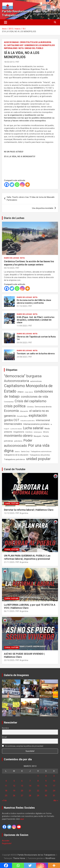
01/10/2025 (22, 306)
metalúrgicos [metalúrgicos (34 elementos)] (38, 432)
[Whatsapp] (17, 185)
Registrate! (7, 843)
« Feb (4, 801)
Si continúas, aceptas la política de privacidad (23, 746)
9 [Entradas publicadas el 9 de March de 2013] (46, 781)
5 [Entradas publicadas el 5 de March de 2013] (14, 781)
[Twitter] (12, 185)
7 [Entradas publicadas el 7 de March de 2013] (30, 781)
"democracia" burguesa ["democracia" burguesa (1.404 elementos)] (23, 376)
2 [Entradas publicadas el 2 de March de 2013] (46, 776)
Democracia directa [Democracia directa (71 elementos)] (43, 407)
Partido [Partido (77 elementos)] (46, 436)
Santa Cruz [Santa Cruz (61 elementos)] (25, 451)
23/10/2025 (9, 660)
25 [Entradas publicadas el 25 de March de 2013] (6, 796)
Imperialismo (11, 48)
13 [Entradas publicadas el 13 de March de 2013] (22, 786)
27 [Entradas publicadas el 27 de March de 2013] (22, 796)
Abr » (56, 801)
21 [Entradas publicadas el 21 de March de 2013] (30, 791)
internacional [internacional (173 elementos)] (43, 420)
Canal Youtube (12, 503)
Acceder (6, 841)
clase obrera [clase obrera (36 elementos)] (29, 392)
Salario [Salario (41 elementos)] (17, 452)
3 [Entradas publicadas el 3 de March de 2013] (54, 776)
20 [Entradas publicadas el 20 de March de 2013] (22, 791)
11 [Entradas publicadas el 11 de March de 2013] (6, 786)
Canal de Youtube (15, 469)
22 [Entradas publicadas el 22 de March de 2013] (38, 791)
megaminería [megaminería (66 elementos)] (19, 432)
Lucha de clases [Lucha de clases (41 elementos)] (16, 429)
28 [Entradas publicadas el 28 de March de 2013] (30, 796)
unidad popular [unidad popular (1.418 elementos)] (38, 459)
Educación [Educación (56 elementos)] (24, 411)
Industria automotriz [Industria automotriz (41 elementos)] (28, 421)
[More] (28, 185)
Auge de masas (11, 42)
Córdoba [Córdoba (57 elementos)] (30, 407)
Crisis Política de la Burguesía (35, 42)
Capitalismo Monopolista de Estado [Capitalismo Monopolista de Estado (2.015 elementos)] (28, 389)
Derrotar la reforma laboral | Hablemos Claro (29, 510)
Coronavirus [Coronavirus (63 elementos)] (9, 402)
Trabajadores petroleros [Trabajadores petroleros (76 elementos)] (14, 459)
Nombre (5, 728)
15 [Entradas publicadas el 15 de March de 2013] (38, 786)
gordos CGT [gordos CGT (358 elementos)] (12, 420)
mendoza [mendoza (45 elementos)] (29, 432)
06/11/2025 (9, 611)
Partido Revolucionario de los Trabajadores (36, 855)
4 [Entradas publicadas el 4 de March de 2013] (6, 781)
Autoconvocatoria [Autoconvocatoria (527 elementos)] (17, 381)
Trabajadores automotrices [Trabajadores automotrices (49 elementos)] (41, 452)
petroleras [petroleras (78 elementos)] (9, 441)
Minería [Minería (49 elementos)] (46, 432)
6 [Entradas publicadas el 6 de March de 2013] (22, 781)
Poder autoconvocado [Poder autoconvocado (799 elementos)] (18, 443)
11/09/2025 (22, 326)
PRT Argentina (22, 513)
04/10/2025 (9, 268)
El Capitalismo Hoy (14, 45)
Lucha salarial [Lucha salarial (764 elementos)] (33, 428)
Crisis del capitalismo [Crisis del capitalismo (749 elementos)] (31, 401)
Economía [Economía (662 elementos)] (11, 411)
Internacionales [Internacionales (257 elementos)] (13, 424)
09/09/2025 (22, 343)
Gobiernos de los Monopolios (40, 45)
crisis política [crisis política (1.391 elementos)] (15, 406)
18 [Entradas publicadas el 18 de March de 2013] (6, 791)
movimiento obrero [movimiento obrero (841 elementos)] (18, 436)
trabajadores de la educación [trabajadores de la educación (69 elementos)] (16, 455)
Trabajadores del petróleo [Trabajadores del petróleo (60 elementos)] (40, 455)
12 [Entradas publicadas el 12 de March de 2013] (14, 786)
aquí (22, 819)
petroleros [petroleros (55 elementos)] (18, 441)
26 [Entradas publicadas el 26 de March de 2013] (14, 796)
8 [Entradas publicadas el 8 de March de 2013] (38, 781)
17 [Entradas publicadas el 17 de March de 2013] (54, 786)
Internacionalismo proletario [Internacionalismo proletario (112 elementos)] (36, 424)
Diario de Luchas (14, 218)
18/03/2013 (9, 62)
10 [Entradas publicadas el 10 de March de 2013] (54, 781)
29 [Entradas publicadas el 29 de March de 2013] (38, 796)
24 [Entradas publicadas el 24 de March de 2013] (54, 791)
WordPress (50, 858)
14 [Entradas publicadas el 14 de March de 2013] (30, 786)
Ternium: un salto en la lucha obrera (36, 353)
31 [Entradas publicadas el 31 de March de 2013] (54, 796)
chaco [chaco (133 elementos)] (20, 392)
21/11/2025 (9, 562)
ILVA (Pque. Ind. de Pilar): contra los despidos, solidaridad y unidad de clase (36, 320)
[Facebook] (7, 185)
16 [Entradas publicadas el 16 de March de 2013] (46, 786)
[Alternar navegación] (6, 22)
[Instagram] (22, 185)
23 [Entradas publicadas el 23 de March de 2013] (46, 791)
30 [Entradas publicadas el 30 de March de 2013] (46, 796)
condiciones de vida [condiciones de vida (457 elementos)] (34, 397)
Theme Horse (19, 858)
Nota (21, 48)
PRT (18, 62)
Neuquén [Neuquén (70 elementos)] (38, 436)
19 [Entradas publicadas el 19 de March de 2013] (14, 791)
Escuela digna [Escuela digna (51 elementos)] (22, 416)
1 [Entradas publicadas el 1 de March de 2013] (38, 776)
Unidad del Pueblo (34, 48)
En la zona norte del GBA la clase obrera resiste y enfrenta (34, 301)
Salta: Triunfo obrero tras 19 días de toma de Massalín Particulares (31, 199)
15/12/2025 (9, 513)
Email (4, 737)
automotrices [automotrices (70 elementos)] (36, 381)
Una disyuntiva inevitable (43, 208)
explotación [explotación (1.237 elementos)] (38, 416)
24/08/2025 (22, 357)
